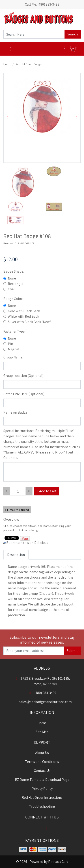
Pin (10, 344)
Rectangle (16, 284)
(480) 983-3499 (42, 693)
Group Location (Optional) (23, 376)
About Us (42, 753)
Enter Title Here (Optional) (24, 394)
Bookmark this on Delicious (27, 543)
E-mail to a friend (17, 510)
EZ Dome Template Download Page (42, 780)
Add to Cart (47, 491)
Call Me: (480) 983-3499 (42, 4)
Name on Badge (15, 412)
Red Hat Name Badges (29, 64)
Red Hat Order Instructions (42, 797)
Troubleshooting (42, 806)
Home (7, 64)
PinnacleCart (58, 862)
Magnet (14, 349)
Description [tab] (16, 555)
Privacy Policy (42, 789)
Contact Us (42, 771)
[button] (7, 118)
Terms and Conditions (42, 762)
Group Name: (13, 357)
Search (73, 34)
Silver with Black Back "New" (29, 322)
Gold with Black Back (24, 311)
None (12, 278)
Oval (11, 289)
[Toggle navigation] (11, 49)
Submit (72, 651)
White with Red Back (23, 316)
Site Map (42, 732)
